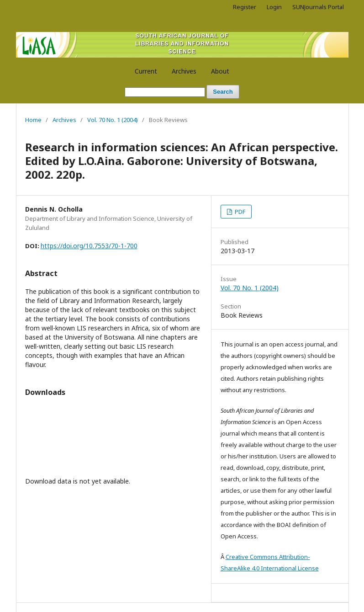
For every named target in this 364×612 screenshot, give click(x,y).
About (220, 71)
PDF (239, 212)
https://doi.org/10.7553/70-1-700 (89, 246)
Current (146, 71)
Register (245, 7)
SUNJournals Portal (318, 7)
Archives (184, 71)
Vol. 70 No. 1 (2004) (113, 120)
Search (223, 92)
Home (33, 120)
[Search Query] (165, 92)
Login (274, 7)
